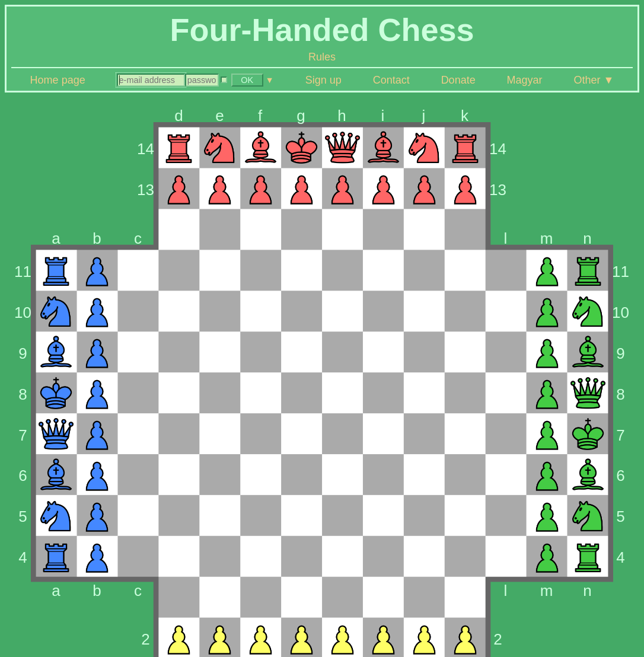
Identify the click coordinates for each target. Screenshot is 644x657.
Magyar (525, 80)
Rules (322, 57)
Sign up (323, 80)
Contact (391, 80)
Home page (58, 80)
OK (247, 80)
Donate (458, 80)
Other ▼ (594, 80)
